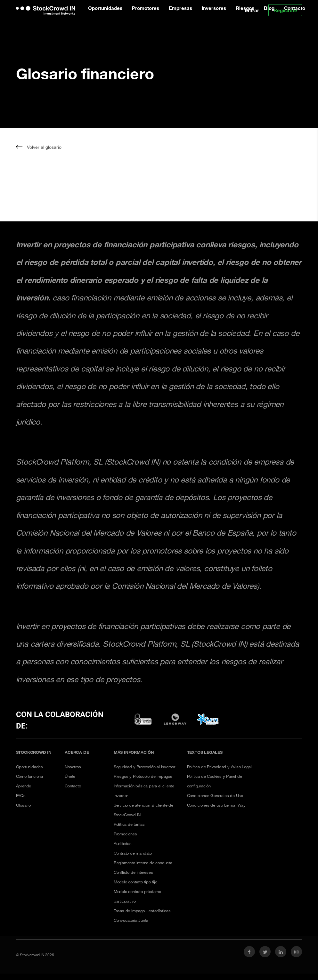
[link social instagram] (296, 952)
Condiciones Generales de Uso (215, 795)
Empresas (180, 8)
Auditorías (123, 843)
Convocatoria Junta (131, 920)
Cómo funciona (29, 776)
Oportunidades (105, 8)
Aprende (24, 786)
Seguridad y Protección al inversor (144, 767)
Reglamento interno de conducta (143, 863)
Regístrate (285, 10)
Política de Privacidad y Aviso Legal (219, 767)
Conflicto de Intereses (133, 872)
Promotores (146, 8)
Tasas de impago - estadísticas (142, 911)
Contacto (73, 786)
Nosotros (73, 767)
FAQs (21, 795)
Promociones (125, 834)
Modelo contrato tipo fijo (135, 882)
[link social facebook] (249, 952)
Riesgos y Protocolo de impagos (143, 776)
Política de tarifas (129, 824)
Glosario (23, 805)
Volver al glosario (39, 147)
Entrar (252, 10)
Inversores (214, 8)
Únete (70, 776)
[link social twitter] (265, 952)
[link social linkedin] (281, 952)
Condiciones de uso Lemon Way (216, 805)
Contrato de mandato (133, 853)
